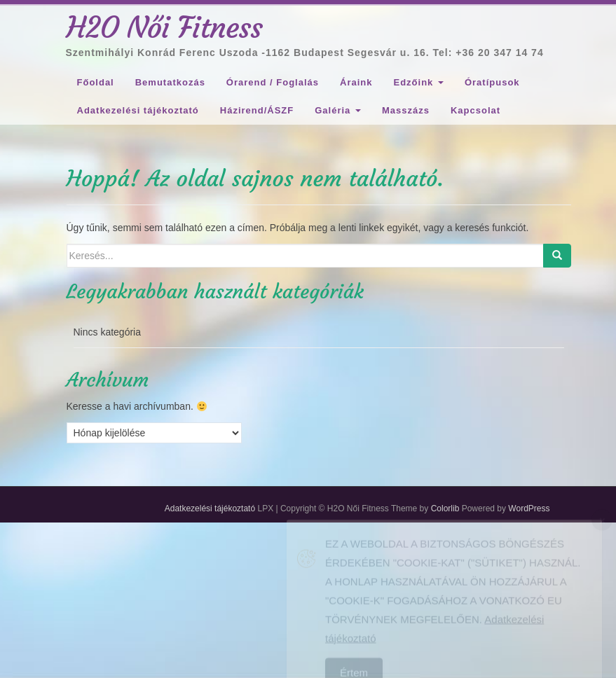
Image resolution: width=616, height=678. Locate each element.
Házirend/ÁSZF (257, 110)
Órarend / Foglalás (273, 82)
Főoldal (96, 82)
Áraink (356, 82)
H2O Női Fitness (165, 27)
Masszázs (406, 110)
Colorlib (445, 509)
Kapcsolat (475, 110)
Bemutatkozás (170, 82)
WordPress (529, 509)
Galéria (338, 110)
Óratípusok (492, 82)
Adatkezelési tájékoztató (138, 110)
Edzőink (418, 82)
